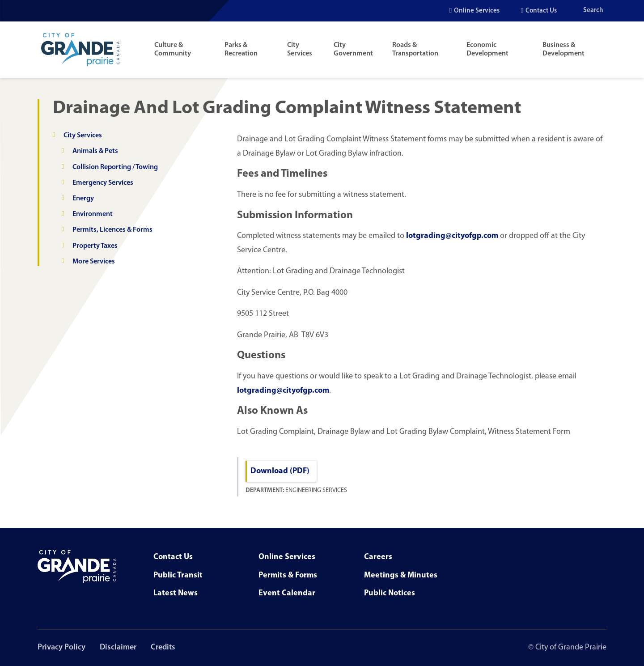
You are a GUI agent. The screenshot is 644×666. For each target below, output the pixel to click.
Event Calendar (287, 593)
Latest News (176, 593)
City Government (353, 49)
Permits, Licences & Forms (112, 230)
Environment (93, 214)
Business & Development (563, 49)
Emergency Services (103, 183)
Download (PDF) (280, 471)
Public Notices (390, 593)
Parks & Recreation (241, 49)
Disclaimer (118, 647)
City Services (300, 49)
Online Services (477, 11)
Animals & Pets (95, 151)
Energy (83, 199)
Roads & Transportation (415, 49)
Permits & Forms (288, 575)
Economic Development (487, 49)
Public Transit (178, 575)
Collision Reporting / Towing (115, 167)
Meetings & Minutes (401, 575)
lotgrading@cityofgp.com (452, 236)
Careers (378, 557)
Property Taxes (95, 246)
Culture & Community (173, 49)
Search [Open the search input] (593, 11)
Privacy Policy (61, 647)
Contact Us (541, 11)
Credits (163, 647)
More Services (94, 262)
